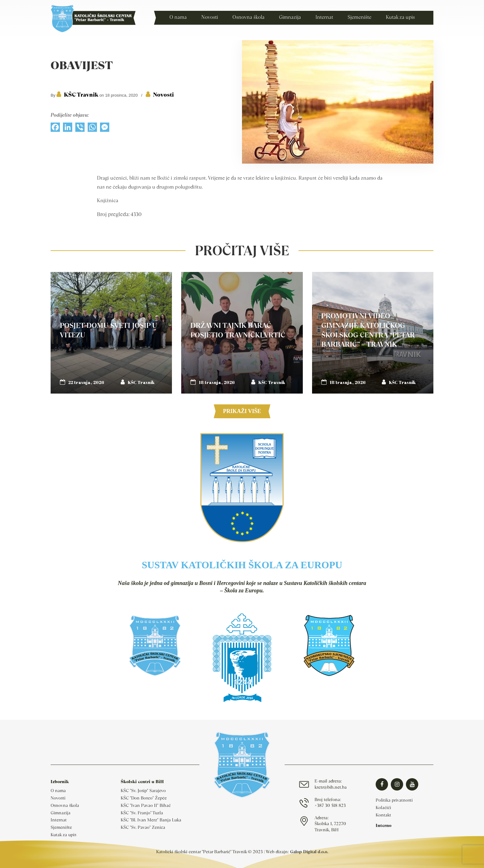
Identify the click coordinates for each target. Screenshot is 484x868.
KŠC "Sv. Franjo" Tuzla (142, 813)
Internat (59, 820)
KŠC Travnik (81, 95)
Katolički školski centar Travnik (93, 19)
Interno (384, 825)
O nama (58, 791)
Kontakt (383, 815)
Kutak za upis (63, 835)
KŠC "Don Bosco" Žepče (144, 798)
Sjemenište (61, 827)
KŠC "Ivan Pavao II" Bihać (146, 805)
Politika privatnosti (394, 800)
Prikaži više (242, 411)
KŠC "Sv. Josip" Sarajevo (143, 791)
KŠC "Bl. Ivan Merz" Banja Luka (151, 820)
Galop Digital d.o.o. (309, 852)
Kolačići (383, 807)
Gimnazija (60, 813)
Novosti (163, 95)
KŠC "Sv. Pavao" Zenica (143, 827)
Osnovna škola (65, 805)
